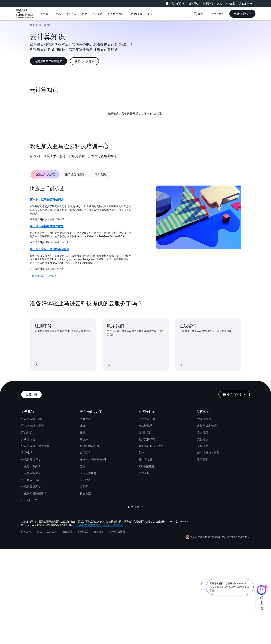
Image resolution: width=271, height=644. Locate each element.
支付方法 (203, 439)
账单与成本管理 (207, 426)
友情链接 (99, 531)
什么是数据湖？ (31, 486)
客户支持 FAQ (147, 439)
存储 (83, 432)
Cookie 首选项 (117, 531)
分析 (83, 466)
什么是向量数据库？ (34, 493)
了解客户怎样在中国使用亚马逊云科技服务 (99, 525)
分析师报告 (28, 439)
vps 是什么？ (29, 500)
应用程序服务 (88, 473)
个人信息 (203, 432)
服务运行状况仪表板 (151, 446)
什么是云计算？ (31, 460)
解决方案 (85, 493)
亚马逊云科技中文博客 (35, 446)
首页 (32, 25)
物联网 (84, 486)
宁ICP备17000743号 (239, 537)
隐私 (39, 531)
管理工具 (85, 453)
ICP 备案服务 (147, 466)
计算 (83, 426)
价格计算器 (145, 426)
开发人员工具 (147, 419)
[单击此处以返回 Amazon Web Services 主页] (25, 16)
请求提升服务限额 (208, 453)
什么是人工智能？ (32, 480)
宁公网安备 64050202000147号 (208, 537)
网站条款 (26, 531)
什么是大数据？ (31, 466)
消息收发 (85, 480)
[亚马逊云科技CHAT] (262, 590)
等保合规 (144, 473)
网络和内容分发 (90, 446)
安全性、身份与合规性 (94, 460)
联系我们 (203, 460)
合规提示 (68, 531)
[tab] (45, 174)
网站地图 (83, 531)
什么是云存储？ (31, 473)
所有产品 (85, 419)
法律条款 (52, 531)
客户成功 (27, 453)
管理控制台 (204, 419)
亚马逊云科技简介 (32, 419)
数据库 (84, 439)
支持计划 (144, 432)
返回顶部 (136, 507)
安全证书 (203, 446)
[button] (45, 14)
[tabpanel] (136, 233)
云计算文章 (145, 460)
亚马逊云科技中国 (32, 426)
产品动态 (27, 432)
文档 (141, 453)
